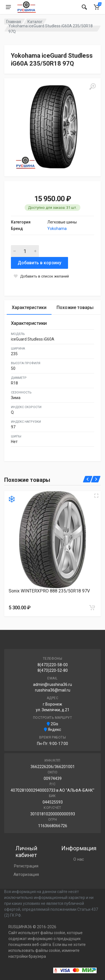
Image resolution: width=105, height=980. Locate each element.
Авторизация (26, 874)
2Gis (53, 724)
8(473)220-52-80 (53, 670)
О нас (79, 859)
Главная (14, 22)
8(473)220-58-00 (53, 665)
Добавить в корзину (39, 263)
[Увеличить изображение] (96, 496)
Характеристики (29, 307)
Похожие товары (75, 307)
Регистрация (26, 866)
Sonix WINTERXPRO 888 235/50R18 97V (49, 591)
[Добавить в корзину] (92, 608)
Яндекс (53, 730)
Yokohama (57, 229)
